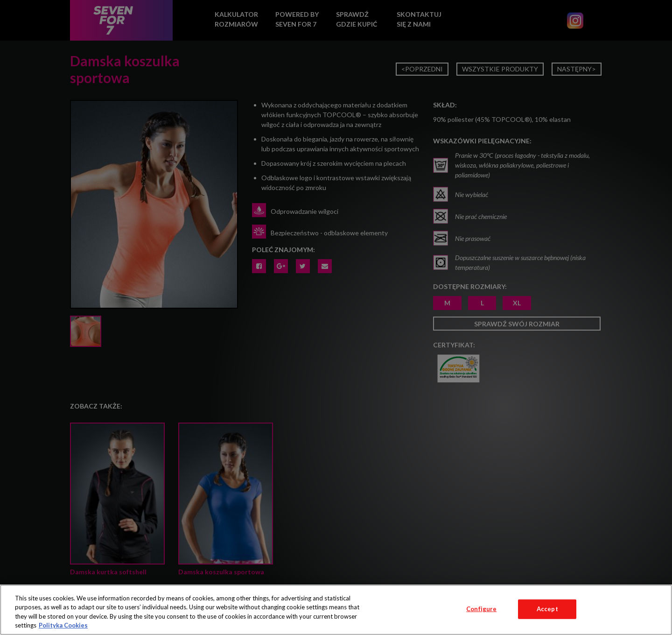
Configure (481, 609)
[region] (336, 610)
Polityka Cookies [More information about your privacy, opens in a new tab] (63, 625)
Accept (547, 609)
